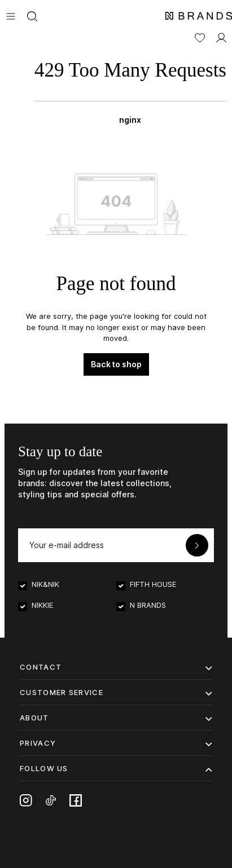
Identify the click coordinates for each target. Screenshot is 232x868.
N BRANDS (148, 605)
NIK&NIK (45, 584)
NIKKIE (42, 605)
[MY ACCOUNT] (221, 37)
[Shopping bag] (130, 89)
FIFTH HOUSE (153, 584)
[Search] (32, 15)
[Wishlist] (200, 37)
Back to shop (116, 364)
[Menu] (11, 15)
